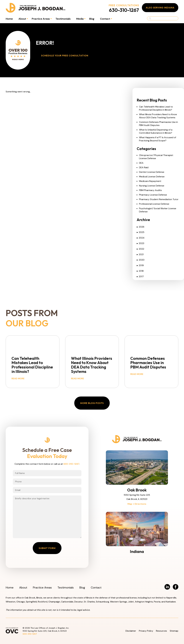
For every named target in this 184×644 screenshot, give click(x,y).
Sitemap (174, 631)
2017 (140, 276)
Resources (161, 631)
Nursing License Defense (152, 186)
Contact (105, 19)
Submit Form (47, 548)
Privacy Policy (146, 631)
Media (80, 19)
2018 (140, 271)
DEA (141, 163)
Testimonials (63, 19)
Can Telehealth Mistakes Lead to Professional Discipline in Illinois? (156, 108)
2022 (140, 249)
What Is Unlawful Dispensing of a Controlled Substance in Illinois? (156, 131)
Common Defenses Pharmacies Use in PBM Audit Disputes (158, 124)
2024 (141, 238)
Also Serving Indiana (160, 8)
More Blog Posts (92, 403)
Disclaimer (131, 631)
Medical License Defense (152, 177)
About (22, 19)
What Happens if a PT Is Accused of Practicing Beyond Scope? (158, 139)
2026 (141, 227)
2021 (140, 254)
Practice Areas (41, 19)
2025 (141, 232)
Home (9, 19)
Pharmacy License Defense (153, 195)
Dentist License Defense (152, 172)
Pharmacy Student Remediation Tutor (159, 199)
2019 (140, 265)
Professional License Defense (154, 204)
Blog (92, 19)
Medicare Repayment (150, 181)
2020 (141, 260)
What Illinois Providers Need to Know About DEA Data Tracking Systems (158, 116)
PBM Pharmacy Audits (150, 190)
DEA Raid (144, 167)
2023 (140, 243)
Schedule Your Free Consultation (65, 56)
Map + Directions (137, 504)
